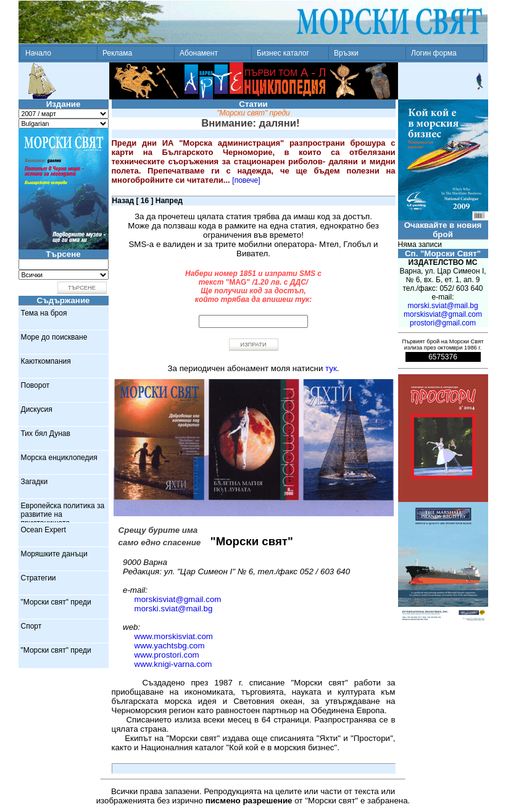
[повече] (246, 180)
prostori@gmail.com (443, 323)
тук (331, 368)
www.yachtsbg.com (170, 646)
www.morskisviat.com (174, 636)
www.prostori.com (167, 655)
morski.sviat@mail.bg (174, 609)
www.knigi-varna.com (173, 664)
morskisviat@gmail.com (178, 599)
